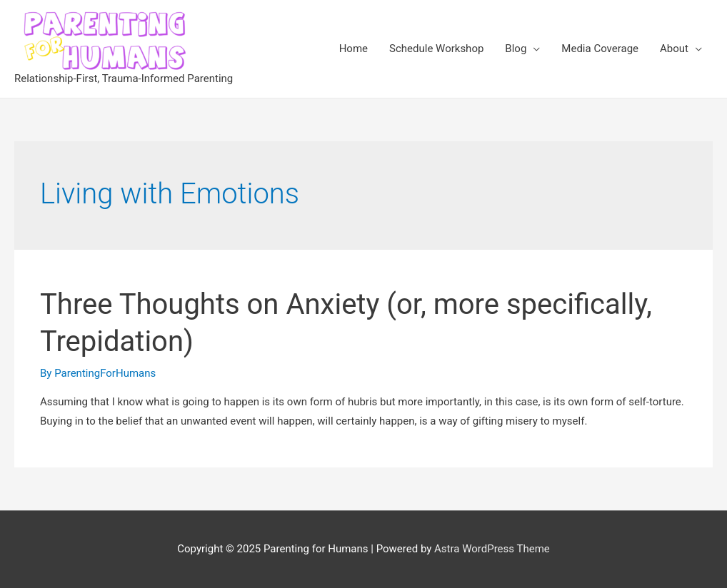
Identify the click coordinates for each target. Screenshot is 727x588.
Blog (516, 49)
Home (354, 49)
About (674, 49)
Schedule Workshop (436, 49)
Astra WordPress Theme (492, 549)
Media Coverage (600, 49)
